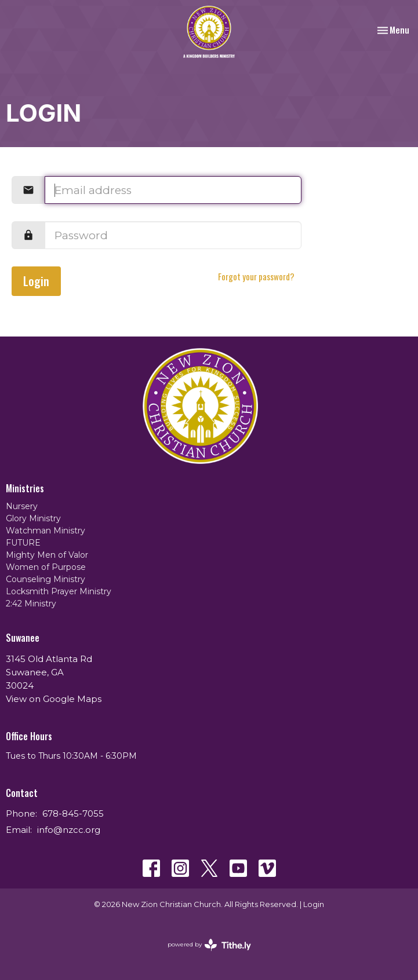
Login (36, 281)
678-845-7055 (73, 813)
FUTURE (23, 543)
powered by (209, 945)
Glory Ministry (33, 518)
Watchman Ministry (46, 531)
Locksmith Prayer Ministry (59, 591)
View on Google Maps (54, 699)
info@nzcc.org (69, 830)
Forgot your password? (256, 276)
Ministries (25, 488)
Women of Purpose (46, 567)
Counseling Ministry (46, 579)
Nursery (22, 506)
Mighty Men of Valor (47, 555)
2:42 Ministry (31, 604)
